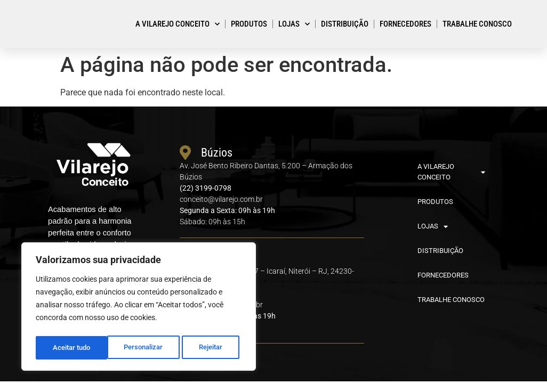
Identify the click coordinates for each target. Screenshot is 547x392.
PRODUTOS (249, 24)
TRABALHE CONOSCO (477, 24)
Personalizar (72, 348)
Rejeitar (139, 348)
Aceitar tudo (206, 348)
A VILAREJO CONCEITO (178, 24)
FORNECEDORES (405, 24)
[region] (139, 308)
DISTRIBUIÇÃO (345, 24)
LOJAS (294, 24)
